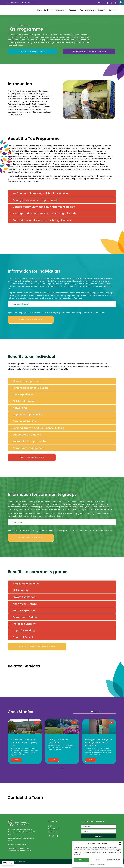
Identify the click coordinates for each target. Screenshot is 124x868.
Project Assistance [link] (24, 601)
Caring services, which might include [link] (35, 204)
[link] (122, 2)
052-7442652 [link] (13, 848)
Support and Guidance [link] (27, 439)
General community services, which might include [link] (44, 211)
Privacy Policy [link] (101, 864)
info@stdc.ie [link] (22, 848)
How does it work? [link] (21, 308)
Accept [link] (82, 860)
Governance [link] (52, 836)
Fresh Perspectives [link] (24, 614)
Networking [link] (20, 412)
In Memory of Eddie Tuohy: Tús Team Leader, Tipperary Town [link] (24, 746)
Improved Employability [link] (27, 419)
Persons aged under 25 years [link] (31, 392)
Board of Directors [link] (54, 833)
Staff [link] (50, 830)
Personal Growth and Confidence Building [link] (39, 432)
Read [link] (16, 764)
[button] (120, 843)
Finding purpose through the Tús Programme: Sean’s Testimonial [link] (99, 746)
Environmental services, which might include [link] (40, 197)
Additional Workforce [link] (26, 588)
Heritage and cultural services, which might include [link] (45, 217)
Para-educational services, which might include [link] (42, 224)
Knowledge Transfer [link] (25, 608)
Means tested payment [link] (27, 385)
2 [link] (63, 773)
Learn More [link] (18, 526)
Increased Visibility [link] (24, 628)
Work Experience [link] (23, 399)
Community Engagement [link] (29, 452)
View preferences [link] (114, 860)
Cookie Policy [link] (93, 864)
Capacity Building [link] (24, 634)
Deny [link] (98, 860)
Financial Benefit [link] (23, 641)
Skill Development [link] (24, 405)
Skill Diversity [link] (21, 594)
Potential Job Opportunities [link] (30, 445)
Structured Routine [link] (24, 425)
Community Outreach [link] (26, 621)
